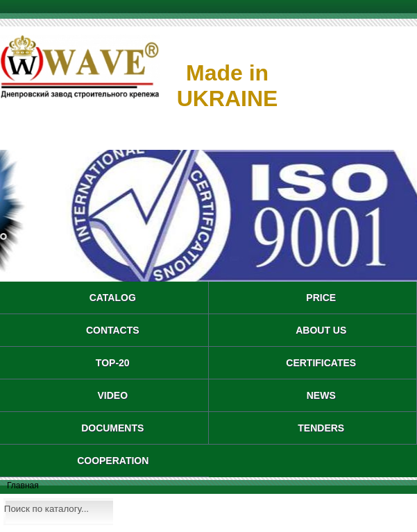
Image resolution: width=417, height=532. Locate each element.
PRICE (321, 298)
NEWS (321, 395)
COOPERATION (113, 461)
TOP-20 (113, 363)
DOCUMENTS (112, 428)
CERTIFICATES (321, 363)
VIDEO (112, 395)
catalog (113, 298)
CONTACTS (113, 330)
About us (321, 330)
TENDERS (321, 428)
